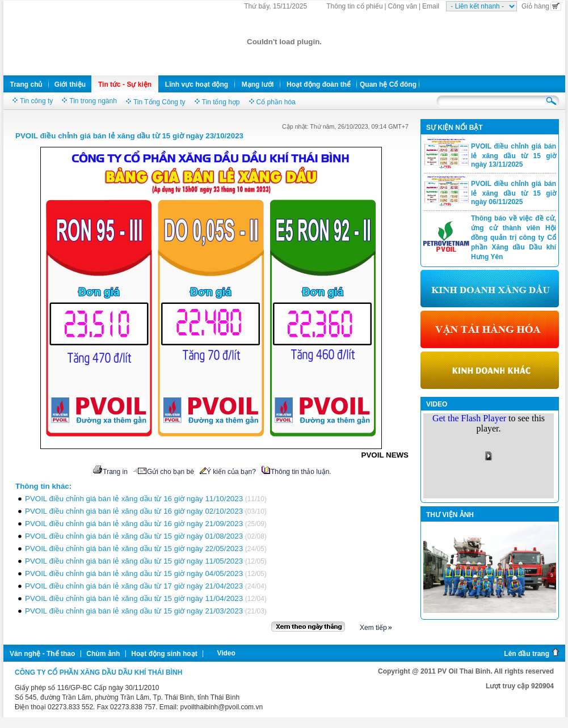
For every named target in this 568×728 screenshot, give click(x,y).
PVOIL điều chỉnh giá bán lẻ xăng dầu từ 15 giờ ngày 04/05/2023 (134, 573)
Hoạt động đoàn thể (319, 84)
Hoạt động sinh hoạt (164, 654)
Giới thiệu (70, 84)
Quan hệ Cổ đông (388, 84)
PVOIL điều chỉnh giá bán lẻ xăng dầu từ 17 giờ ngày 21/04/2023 (134, 586)
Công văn (403, 6)
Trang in (110, 472)
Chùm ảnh (103, 654)
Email (431, 6)
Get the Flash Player (469, 418)
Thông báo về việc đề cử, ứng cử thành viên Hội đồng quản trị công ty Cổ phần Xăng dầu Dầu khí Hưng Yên (514, 238)
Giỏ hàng (541, 6)
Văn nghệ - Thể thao (42, 654)
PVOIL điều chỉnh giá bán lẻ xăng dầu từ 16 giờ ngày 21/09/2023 (134, 524)
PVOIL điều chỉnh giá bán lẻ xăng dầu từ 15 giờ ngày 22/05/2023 (134, 549)
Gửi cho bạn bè (164, 472)
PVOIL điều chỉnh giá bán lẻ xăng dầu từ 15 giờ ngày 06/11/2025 (514, 193)
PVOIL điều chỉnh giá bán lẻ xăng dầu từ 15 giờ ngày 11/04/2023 (134, 598)
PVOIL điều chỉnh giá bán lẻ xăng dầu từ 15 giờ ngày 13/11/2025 (514, 155)
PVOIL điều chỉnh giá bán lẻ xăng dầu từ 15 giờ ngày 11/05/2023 (134, 561)
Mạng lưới (258, 84)
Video (226, 653)
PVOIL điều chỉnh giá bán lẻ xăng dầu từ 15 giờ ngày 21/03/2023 (134, 611)
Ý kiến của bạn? (228, 472)
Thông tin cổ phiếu (354, 6)
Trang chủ (26, 84)
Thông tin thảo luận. (296, 472)
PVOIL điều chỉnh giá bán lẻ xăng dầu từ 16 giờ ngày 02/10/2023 (134, 511)
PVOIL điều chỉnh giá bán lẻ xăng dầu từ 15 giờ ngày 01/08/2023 (134, 536)
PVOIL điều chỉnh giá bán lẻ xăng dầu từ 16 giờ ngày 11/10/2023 (134, 499)
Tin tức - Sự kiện (125, 84)
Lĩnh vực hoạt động (197, 84)
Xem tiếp (373, 628)
